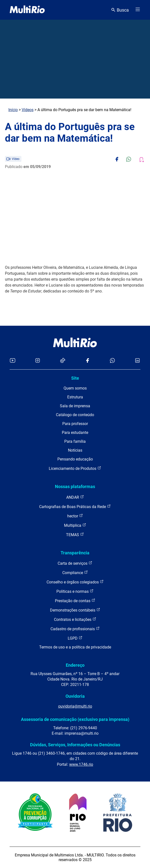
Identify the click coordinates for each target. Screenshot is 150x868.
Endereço (75, 665)
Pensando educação (75, 459)
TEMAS (75, 535)
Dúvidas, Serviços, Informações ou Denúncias (75, 745)
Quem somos (75, 388)
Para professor (75, 424)
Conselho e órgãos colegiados (75, 582)
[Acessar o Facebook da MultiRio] (87, 361)
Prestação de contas (75, 601)
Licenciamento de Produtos (75, 468)
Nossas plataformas (75, 486)
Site (75, 378)
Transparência (75, 553)
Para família (75, 441)
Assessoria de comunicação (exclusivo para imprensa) (75, 719)
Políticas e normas (75, 591)
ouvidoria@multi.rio (75, 706)
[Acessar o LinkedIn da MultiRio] (137, 361)
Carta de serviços (75, 563)
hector (75, 516)
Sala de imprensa (75, 406)
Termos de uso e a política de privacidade (75, 647)
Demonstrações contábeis (75, 610)
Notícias (75, 450)
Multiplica (75, 525)
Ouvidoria (75, 696)
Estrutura (75, 397)
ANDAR (75, 497)
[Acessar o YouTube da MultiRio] (13, 361)
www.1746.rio (81, 764)
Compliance (75, 572)
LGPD (75, 638)
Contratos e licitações (75, 619)
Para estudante (75, 433)
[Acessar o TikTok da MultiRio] (63, 361)
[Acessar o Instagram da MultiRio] (38, 361)
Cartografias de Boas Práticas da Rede (75, 506)
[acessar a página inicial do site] (27, 10)
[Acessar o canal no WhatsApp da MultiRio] (112, 361)
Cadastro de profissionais (75, 629)
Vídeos (28, 110)
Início (13, 110)
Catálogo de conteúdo (75, 415)
